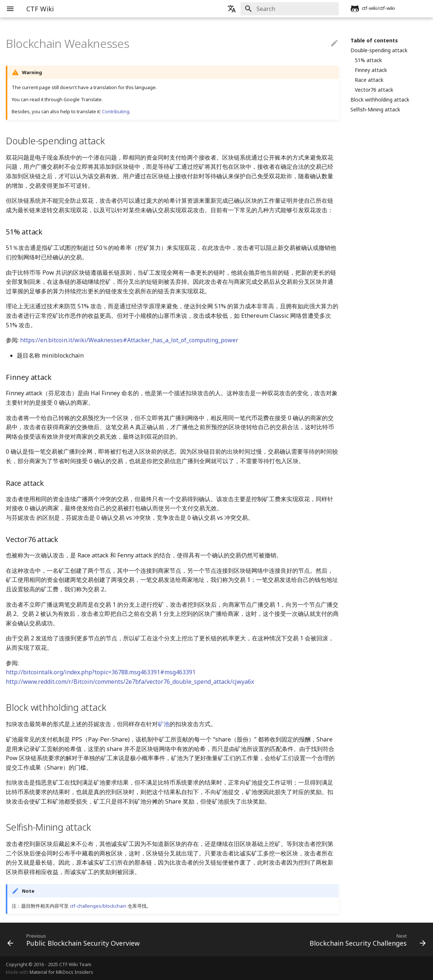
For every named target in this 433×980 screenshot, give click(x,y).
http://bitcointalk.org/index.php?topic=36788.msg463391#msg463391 (101, 672)
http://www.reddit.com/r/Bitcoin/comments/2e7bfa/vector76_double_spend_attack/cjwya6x (130, 682)
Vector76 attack (374, 90)
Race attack (369, 80)
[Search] (296, 9)
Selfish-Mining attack (375, 110)
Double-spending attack (379, 50)
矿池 (164, 724)
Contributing (116, 111)
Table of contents (374, 41)
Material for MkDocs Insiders (61, 972)
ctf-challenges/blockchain (98, 906)
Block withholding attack (380, 100)
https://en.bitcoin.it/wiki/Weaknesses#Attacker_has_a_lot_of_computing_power (129, 340)
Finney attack (371, 70)
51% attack (368, 60)
